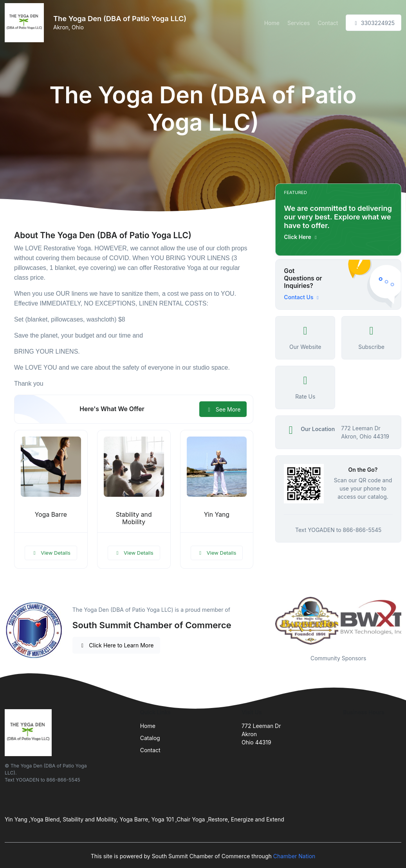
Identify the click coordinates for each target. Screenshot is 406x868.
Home (272, 23)
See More (223, 409)
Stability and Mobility (134, 518)
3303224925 (374, 23)
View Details (51, 553)
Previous (269, 621)
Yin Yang (217, 515)
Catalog (150, 738)
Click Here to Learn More (116, 645)
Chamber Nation (294, 856)
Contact (328, 23)
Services (299, 23)
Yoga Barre (51, 515)
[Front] (26, 23)
